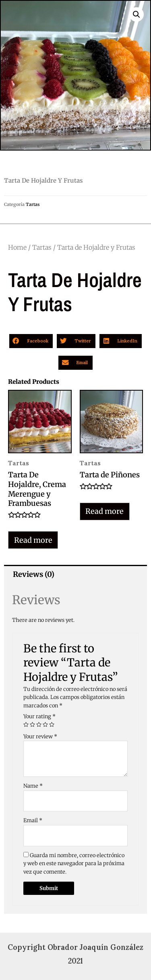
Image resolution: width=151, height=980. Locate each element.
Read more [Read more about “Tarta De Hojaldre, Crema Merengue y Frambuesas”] (33, 540)
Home (17, 247)
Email (33, 820)
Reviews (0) (34, 574)
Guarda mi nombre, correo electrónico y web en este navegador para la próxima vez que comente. (74, 864)
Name (33, 786)
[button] (31, 341)
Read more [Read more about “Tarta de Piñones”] (104, 511)
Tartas (33, 204)
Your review (40, 737)
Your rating (39, 716)
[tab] (75, 574)
